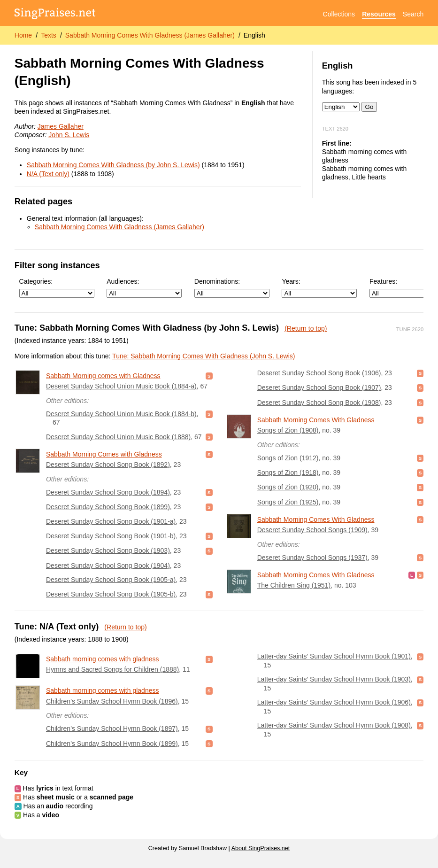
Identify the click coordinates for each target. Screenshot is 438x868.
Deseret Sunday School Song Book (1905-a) (111, 580)
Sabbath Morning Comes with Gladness (104, 454)
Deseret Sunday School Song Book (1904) (108, 566)
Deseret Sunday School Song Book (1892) (108, 465)
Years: (319, 288)
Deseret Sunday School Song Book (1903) (108, 550)
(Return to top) (306, 328)
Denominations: (232, 288)
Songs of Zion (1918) (288, 473)
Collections (339, 14)
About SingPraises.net (261, 848)
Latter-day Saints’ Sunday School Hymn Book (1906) (334, 702)
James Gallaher (61, 126)
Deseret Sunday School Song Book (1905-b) (111, 594)
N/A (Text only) (48, 174)
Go (369, 107)
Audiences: (144, 288)
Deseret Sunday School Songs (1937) (312, 558)
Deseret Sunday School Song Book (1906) (319, 373)
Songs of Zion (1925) (288, 502)
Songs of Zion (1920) (288, 487)
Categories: (57, 288)
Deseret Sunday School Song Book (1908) (319, 403)
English (254, 35)
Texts (49, 35)
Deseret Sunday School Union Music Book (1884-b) (121, 414)
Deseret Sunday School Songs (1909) (312, 530)
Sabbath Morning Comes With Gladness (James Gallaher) (150, 35)
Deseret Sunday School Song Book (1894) (108, 492)
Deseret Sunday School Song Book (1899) (108, 507)
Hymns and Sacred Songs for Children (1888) (112, 669)
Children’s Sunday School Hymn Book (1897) (112, 728)
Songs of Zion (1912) (288, 458)
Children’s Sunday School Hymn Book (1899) (112, 744)
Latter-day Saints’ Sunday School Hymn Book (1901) (334, 656)
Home (23, 35)
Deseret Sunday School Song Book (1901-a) (111, 521)
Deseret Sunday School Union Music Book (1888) (118, 437)
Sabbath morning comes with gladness (102, 659)
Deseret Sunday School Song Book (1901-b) (111, 536)
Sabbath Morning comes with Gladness (103, 376)
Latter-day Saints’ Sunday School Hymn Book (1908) (334, 725)
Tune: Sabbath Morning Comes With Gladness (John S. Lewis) (204, 356)
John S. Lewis (69, 135)
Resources (379, 14)
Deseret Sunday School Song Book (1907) (319, 387)
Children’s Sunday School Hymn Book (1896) (112, 701)
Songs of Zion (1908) (288, 430)
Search (413, 14)
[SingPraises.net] (55, 14)
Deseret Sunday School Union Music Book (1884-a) (121, 386)
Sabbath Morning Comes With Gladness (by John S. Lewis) (113, 165)
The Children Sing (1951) (294, 585)
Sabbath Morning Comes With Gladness (316, 420)
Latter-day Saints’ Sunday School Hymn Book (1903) (334, 679)
